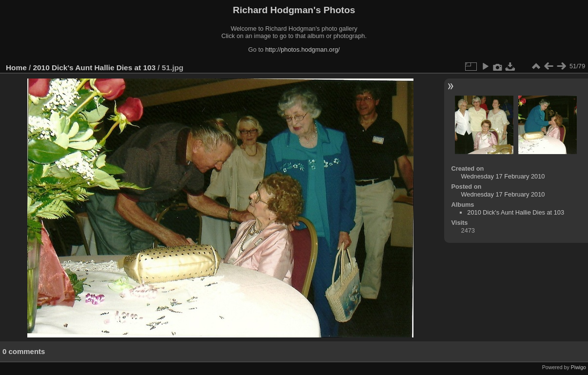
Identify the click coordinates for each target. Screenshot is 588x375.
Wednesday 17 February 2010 (503, 176)
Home (16, 68)
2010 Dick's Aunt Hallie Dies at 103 (95, 68)
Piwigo (578, 367)
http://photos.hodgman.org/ (303, 49)
